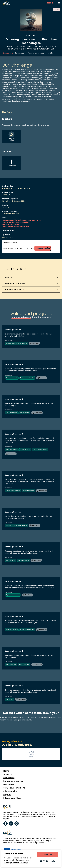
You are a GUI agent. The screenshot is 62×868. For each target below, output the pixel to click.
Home (6, 771)
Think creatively (24, 413)
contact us (43, 248)
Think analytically (12, 378)
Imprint (7, 795)
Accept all (48, 855)
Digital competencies (27, 378)
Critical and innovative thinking (15, 222)
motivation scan (15, 717)
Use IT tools (10, 699)
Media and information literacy (15, 227)
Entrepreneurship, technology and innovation (21, 220)
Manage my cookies (13, 781)
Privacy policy (10, 791)
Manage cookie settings (16, 863)
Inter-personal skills (10, 224)
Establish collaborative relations (16, 343)
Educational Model (13, 798)
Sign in (50, 3)
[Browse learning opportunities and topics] (59, 3)
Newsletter (9, 784)
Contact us (9, 778)
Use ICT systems (11, 413)
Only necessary (48, 861)
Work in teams (11, 560)
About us (8, 774)
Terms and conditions (14, 788)
